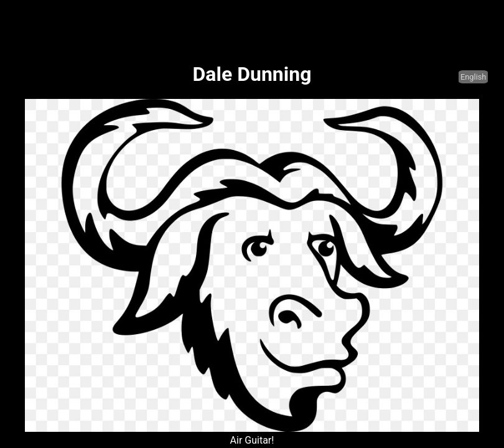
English (473, 77)
